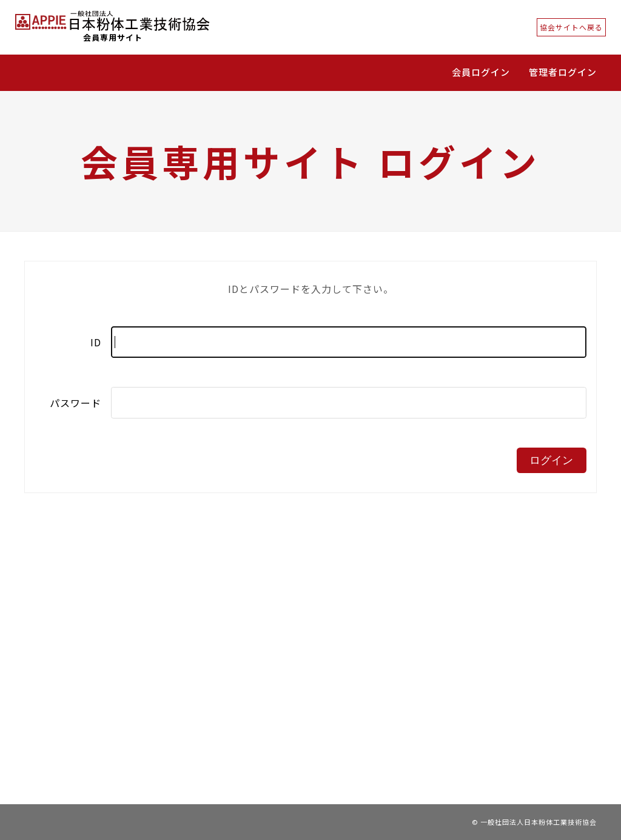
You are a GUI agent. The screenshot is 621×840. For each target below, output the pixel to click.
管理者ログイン (563, 72)
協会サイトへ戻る (571, 27)
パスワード (76, 403)
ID (96, 342)
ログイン (551, 460)
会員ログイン (481, 72)
